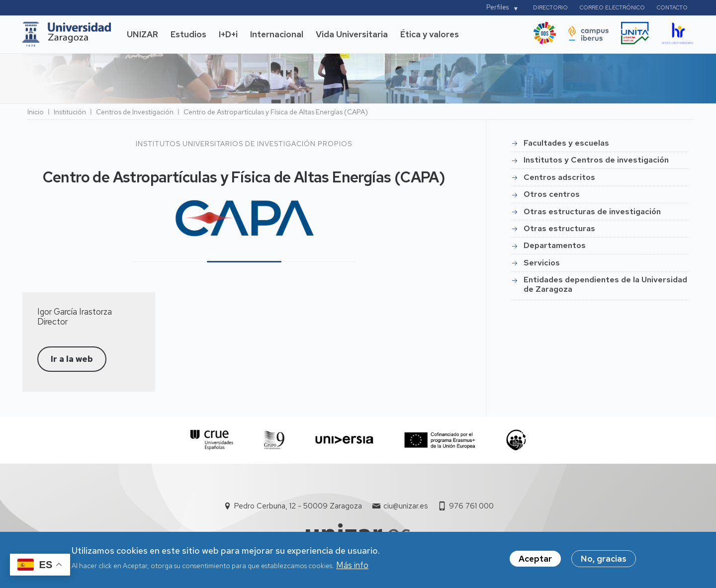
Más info (352, 568)
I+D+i (228, 34)
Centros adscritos (559, 177)
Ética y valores (430, 34)
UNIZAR (142, 34)
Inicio (36, 112)
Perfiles (497, 7)
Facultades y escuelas (566, 143)
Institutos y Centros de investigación (596, 160)
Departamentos (555, 245)
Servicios (542, 263)
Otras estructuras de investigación (592, 211)
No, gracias (604, 562)
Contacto (672, 7)
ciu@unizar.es (405, 506)
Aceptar (535, 562)
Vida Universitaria (352, 34)
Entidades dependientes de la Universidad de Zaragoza (605, 284)
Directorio (550, 7)
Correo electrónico (612, 7)
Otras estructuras (559, 228)
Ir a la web (72, 359)
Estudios (188, 34)
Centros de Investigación (135, 112)
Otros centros (552, 194)
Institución (70, 112)
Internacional (277, 34)
